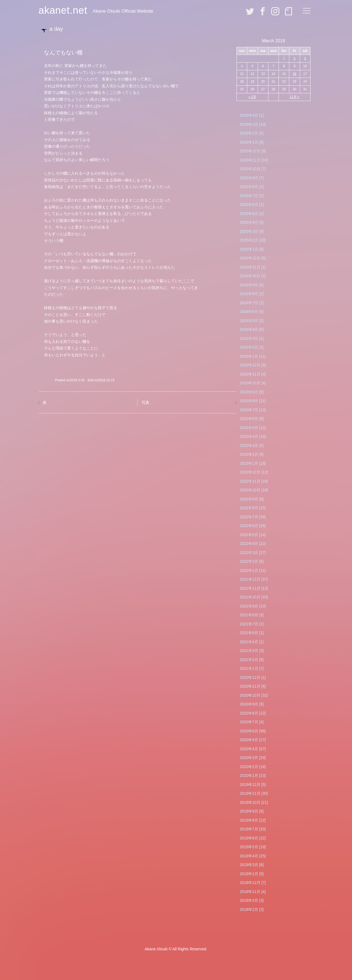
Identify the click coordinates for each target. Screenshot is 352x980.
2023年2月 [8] (252, 454)
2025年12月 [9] (253, 151)
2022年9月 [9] (252, 499)
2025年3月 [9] (252, 231)
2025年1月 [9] (252, 249)
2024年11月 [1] (253, 267)
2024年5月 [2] (252, 321)
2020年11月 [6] (253, 686)
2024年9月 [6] (252, 285)
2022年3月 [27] (253, 553)
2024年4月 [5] (252, 329)
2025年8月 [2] (252, 187)
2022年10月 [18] (254, 490)
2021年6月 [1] (252, 633)
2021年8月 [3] (252, 615)
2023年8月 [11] (253, 401)
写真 (145, 402)
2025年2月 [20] (253, 240)
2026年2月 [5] (252, 133)
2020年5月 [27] (253, 740)
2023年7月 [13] (253, 410)
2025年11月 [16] (254, 160)
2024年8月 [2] (252, 294)
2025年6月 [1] (252, 205)
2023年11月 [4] (253, 374)
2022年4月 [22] (253, 544)
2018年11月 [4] (253, 892)
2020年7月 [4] (252, 722)
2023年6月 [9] (252, 419)
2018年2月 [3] (252, 909)
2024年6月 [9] (252, 312)
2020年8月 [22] (253, 713)
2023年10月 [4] (253, 383)
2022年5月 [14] (253, 535)
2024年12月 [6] (253, 258)
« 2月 (253, 97)
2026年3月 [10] (253, 124)
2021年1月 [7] (252, 668)
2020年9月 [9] (252, 704)
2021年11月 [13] (254, 588)
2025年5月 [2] (252, 214)
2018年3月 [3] (252, 900)
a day (56, 29)
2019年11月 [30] (254, 793)
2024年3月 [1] (252, 338)
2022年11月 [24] (254, 481)
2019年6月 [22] (253, 838)
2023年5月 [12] (253, 428)
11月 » (294, 97)
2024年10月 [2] (253, 276)
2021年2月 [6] (252, 660)
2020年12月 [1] (253, 677)
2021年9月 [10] (253, 606)
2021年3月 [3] (252, 651)
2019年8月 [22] (253, 820)
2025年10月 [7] (253, 169)
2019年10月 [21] (254, 802)
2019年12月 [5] (253, 785)
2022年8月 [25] (253, 508)
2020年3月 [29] (253, 758)
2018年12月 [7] (253, 883)
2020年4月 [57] (253, 749)
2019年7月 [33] (253, 829)
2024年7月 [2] (252, 303)
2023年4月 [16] (253, 436)
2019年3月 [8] (252, 865)
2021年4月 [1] (252, 642)
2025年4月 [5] (252, 222)
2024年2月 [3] (252, 347)
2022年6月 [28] (253, 526)
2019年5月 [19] (253, 847)
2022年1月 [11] (253, 570)
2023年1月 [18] (253, 463)
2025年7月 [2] (252, 196)
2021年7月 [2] (252, 624)
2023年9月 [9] (252, 392)
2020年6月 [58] (253, 731)
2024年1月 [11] (253, 356)
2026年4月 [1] (252, 115)
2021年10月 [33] (254, 597)
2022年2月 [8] (252, 561)
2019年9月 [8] (252, 811)
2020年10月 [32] (254, 695)
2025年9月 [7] (252, 178)
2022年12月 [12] (254, 472)
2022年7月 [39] (253, 517)
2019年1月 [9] (252, 874)
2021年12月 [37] (254, 579)
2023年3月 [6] (252, 446)
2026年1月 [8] (252, 142)
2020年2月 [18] (253, 767)
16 (294, 74)
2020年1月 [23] (253, 775)
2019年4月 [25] (253, 856)
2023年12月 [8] (253, 365)
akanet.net (63, 10)
